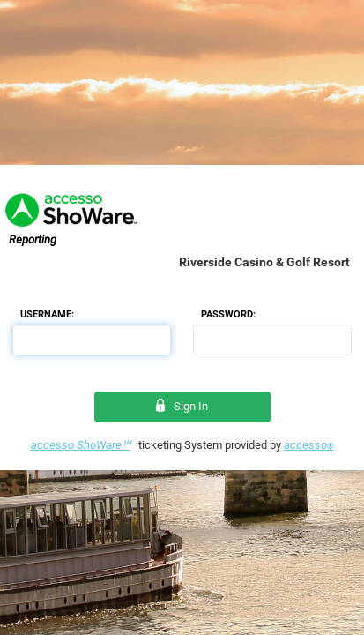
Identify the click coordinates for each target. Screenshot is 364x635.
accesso (309, 445)
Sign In (182, 406)
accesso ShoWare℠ (81, 445)
